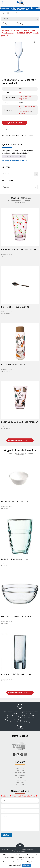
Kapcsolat (20, 785)
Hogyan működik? (20, 780)
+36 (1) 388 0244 (10, 13)
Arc (20, 93)
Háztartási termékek (26, 109)
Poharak (33, 30)
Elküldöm (7, 835)
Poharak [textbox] (19, 187)
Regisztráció (24, 24)
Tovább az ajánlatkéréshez (14, 156)
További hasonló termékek (20, 441)
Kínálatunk (20, 771)
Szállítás (20, 783)
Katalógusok (20, 775)
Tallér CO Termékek (20, 30)
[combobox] (20, 187)
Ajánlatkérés (15, 123)
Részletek (18, 865)
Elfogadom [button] (27, 865)
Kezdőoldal (6, 30)
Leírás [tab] (7, 130)
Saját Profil (20, 768)
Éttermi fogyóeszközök (27, 106)
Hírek (20, 778)
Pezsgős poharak (8, 33)
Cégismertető (20, 773)
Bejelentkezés (9, 24)
